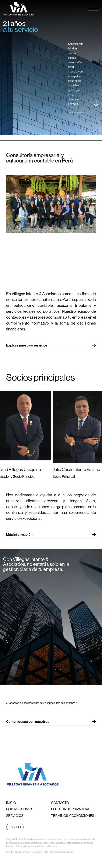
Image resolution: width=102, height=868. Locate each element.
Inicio (11, 803)
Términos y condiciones (73, 816)
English (15, 827)
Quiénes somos (20, 809)
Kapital (71, 852)
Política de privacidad (71, 809)
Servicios (15, 816)
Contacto (60, 803)
